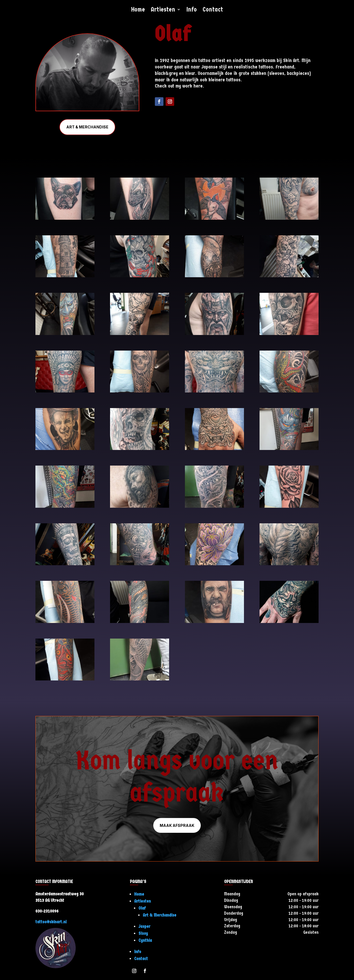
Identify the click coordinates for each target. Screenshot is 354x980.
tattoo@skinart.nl (51, 922)
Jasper (144, 926)
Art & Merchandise (87, 127)
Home (138, 10)
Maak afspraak (177, 825)
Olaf (142, 908)
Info (192, 10)
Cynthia (145, 940)
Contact (213, 10)
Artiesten (163, 10)
